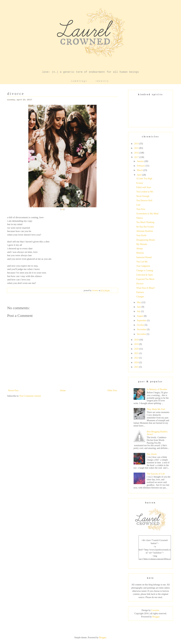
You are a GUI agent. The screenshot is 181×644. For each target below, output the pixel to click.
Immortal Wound (144, 257)
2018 (137, 340)
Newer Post (13, 390)
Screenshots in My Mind (147, 214)
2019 (137, 344)
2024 (137, 362)
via (62, 209)
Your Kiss (141, 209)
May (139, 302)
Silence (140, 218)
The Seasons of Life (156, 474)
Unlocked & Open (145, 275)
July (139, 311)
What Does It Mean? (146, 288)
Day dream (152, 454)
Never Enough (143, 196)
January (141, 161)
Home (63, 390)
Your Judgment (143, 266)
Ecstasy (140, 183)
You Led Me (142, 262)
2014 (137, 144)
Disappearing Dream (146, 240)
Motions (140, 253)
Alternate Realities (145, 231)
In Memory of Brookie (157, 389)
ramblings (79, 81)
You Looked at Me (145, 192)
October (141, 325)
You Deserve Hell (144, 200)
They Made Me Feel (156, 409)
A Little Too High (144, 179)
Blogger (156, 617)
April (139, 175)
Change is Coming (145, 270)
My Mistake (142, 244)
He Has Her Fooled (145, 227)
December (142, 334)
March (140, 170)
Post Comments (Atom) (30, 396)
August (140, 316)
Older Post (112, 390)
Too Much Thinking (145, 222)
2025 (137, 367)
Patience (140, 292)
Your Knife (141, 235)
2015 (137, 148)
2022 (137, 358)
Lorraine (155, 610)
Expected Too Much (145, 279)
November (142, 329)
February (141, 166)
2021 (137, 353)
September (142, 320)
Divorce (140, 284)
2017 (137, 157)
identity (102, 81)
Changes (140, 297)
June (139, 307)
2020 (137, 349)
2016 (137, 153)
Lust (138, 205)
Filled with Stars (144, 187)
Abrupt (140, 249)
